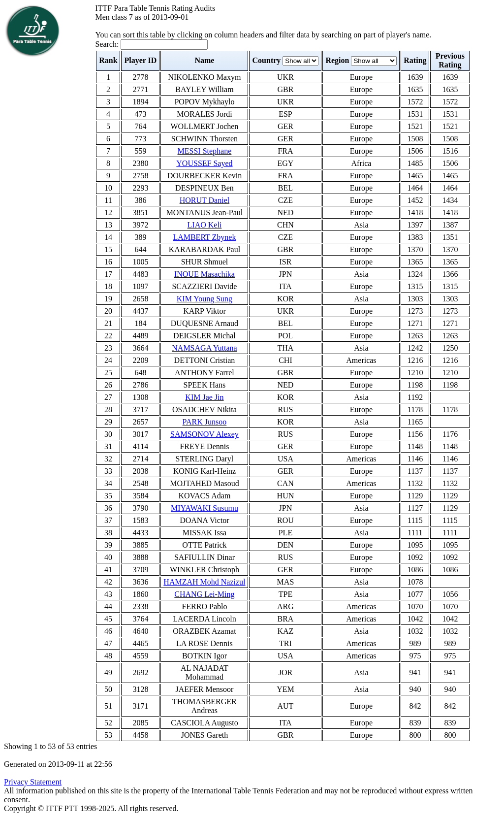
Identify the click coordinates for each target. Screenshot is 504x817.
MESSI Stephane (205, 151)
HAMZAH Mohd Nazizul (204, 582)
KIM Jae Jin (204, 397)
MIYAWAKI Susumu (205, 508)
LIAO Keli (205, 225)
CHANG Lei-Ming (204, 594)
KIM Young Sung (205, 299)
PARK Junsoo (205, 422)
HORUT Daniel (205, 200)
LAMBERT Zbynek (204, 237)
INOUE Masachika (205, 274)
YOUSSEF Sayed (204, 163)
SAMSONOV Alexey (205, 434)
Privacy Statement (33, 782)
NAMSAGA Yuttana (204, 348)
